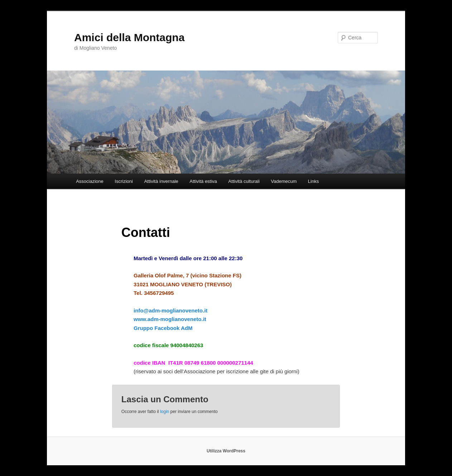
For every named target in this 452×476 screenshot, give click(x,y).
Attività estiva (203, 181)
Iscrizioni (124, 181)
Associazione (90, 181)
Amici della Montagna (129, 37)
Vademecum (284, 181)
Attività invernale (161, 181)
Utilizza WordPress (226, 451)
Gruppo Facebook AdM (163, 328)
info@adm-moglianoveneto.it (170, 310)
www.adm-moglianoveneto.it (171, 319)
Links (313, 181)
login (165, 412)
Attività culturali (244, 181)
